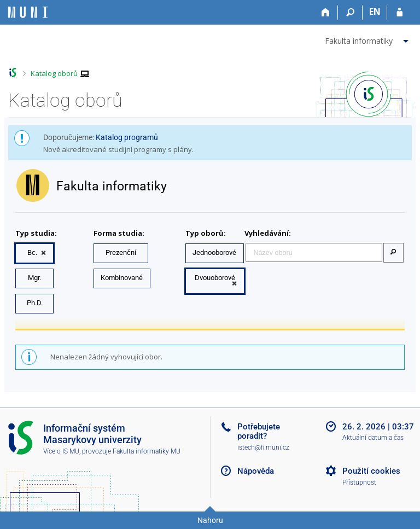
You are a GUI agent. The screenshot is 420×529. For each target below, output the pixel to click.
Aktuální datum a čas (373, 438)
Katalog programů (127, 137)
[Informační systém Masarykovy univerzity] (28, 12)
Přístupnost (359, 483)
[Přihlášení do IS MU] (399, 13)
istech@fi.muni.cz (263, 447)
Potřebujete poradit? (259, 432)
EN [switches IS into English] (375, 11)
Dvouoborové (215, 278)
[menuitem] (368, 39)
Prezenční (121, 252)
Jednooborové (214, 252)
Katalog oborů (54, 73)
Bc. (32, 252)
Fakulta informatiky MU (147, 451)
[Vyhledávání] (350, 13)
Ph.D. (35, 303)
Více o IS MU (61, 451)
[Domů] (326, 13)
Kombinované (122, 278)
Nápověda (256, 471)
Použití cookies (371, 471)
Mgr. (34, 278)
